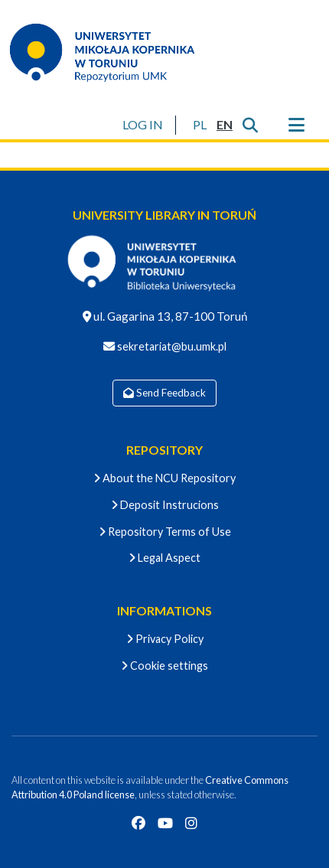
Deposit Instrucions (165, 505)
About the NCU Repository (164, 478)
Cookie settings (164, 666)
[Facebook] (138, 823)
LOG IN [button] (143, 124)
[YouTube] (165, 823)
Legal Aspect (164, 558)
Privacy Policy (165, 639)
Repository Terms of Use (165, 532)
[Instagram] (191, 823)
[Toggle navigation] (296, 125)
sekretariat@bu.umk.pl (171, 346)
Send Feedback (164, 393)
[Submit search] (250, 125)
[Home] (112, 52)
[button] (199, 125)
